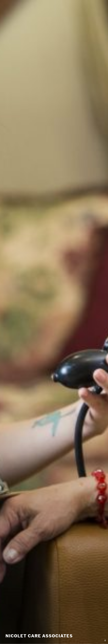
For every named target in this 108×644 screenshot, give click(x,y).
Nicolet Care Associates (39, 636)
